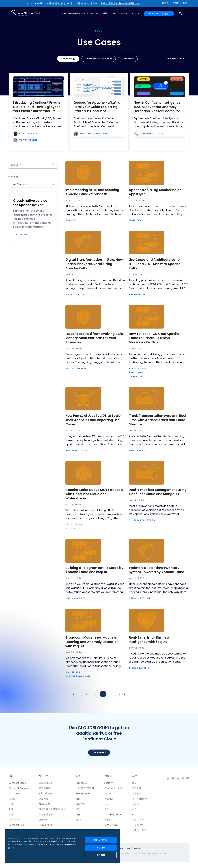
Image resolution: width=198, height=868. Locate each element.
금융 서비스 (82, 783)
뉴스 (134, 809)
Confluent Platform (19, 788)
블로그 (136, 804)
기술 (78, 814)
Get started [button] (99, 753)
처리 (11, 809)
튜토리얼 (109, 799)
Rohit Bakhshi (29, 134)
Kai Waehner (137, 295)
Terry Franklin (139, 668)
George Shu (137, 377)
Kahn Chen (136, 373)
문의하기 (137, 788)
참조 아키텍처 (45, 788)
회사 (134, 783)
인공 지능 (43, 799)
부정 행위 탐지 (46, 814)
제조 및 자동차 (83, 793)
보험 (78, 809)
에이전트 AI (44, 804)
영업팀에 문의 (180, 3)
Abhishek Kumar (76, 451)
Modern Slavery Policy (122, 848)
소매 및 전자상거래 (85, 788)
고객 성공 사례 (46, 783)
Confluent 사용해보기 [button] (159, 14)
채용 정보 (137, 793)
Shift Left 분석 (46, 793)
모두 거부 (101, 848)
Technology (68, 59)
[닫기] (117, 833)
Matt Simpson (75, 295)
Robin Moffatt (76, 598)
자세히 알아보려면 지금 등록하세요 (121, 3)
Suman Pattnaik (140, 598)
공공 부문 (80, 804)
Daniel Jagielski (76, 369)
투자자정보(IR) (139, 799)
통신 (78, 799)
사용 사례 (44, 776)
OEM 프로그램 (111, 825)
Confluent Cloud (17, 783)
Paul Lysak (73, 529)
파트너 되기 (138, 820)
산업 (78, 776)
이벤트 (108, 820)
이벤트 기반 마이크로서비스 (52, 809)
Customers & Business (99, 59)
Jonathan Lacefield (93, 134)
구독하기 (172, 58)
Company (128, 59)
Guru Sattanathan (142, 520)
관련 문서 (109, 793)
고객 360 (43, 820)
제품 (11, 776)
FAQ (134, 814)
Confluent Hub (16, 825)
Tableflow (14, 820)
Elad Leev (135, 220)
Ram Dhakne (137, 451)
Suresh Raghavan (78, 676)
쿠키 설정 (138, 848)
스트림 (12, 799)
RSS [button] (182, 58)
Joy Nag (71, 220)
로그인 (165, 3)
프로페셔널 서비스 (113, 814)
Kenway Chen (138, 369)
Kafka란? (109, 783)
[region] (62, 846)
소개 (135, 776)
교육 (107, 809)
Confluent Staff (152, 134)
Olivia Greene (28, 140)
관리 (11, 814)
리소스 (108, 776)
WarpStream (15, 793)
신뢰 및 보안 (138, 825)
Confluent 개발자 (113, 788)
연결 (11, 804)
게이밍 (79, 820)
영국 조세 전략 (139, 830)
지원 (107, 804)
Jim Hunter (73, 672)
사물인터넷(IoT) (46, 825)
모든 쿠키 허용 (101, 840)
